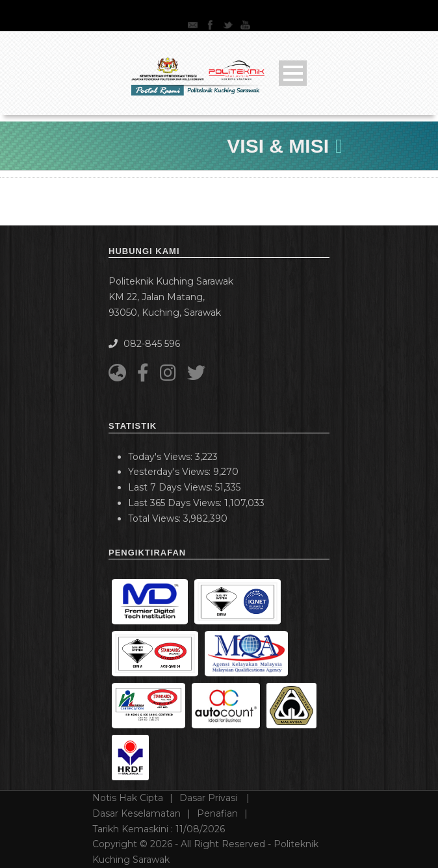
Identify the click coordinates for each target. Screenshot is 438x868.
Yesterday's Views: (171, 472)
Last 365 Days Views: (176, 503)
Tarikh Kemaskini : (159, 829)
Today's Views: (161, 457)
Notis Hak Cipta (128, 798)
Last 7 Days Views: (172, 487)
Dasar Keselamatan (136, 813)
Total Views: (156, 518)
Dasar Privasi (210, 798)
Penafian (217, 813)
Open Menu (293, 73)
